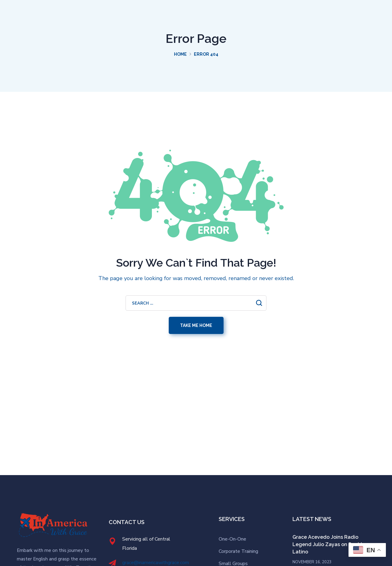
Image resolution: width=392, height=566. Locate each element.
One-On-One (232, 539)
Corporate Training (238, 551)
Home (180, 54)
